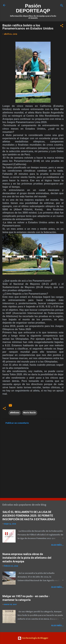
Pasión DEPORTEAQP (33, 8)
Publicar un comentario (17, 423)
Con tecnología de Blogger (33, 638)
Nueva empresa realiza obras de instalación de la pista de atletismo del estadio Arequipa (27, 558)
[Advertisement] (33, 460)
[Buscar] (62, 6)
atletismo (15, 413)
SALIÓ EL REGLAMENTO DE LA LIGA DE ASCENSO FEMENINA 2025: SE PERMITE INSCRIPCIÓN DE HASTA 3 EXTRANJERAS (29, 516)
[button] (62, 26)
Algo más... (57, 545)
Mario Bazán (29, 413)
